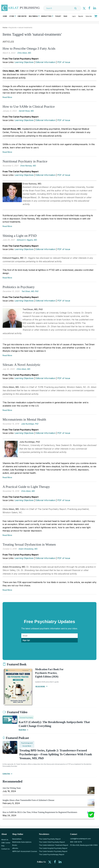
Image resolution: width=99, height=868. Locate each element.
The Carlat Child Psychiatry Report (52, 842)
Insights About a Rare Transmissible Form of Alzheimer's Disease (28, 800)
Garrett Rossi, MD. (26, 111)
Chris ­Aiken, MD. (28, 491)
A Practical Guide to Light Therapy (26, 487)
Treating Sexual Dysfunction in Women (29, 544)
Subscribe (89, 16)
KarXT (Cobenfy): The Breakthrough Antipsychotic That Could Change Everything (54, 724)
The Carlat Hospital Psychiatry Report (53, 848)
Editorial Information (46, 62)
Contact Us (5, 849)
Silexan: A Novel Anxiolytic (22, 365)
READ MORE (40, 686)
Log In (74, 16)
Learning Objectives (24, 62)
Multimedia (33, 16)
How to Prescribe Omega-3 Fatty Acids (29, 49)
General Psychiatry (26, 718)
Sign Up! (26, 640)
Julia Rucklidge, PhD (30, 424)
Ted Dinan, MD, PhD (30, 291)
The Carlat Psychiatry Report (50, 839)
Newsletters (46, 16)
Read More (7, 97)
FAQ (3, 846)
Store (12, 16)
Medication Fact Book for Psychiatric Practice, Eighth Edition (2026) (49, 673)
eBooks (15, 848)
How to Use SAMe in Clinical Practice (29, 107)
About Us (5, 840)
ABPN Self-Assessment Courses (25, 851)
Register (81, 16)
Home (5, 16)
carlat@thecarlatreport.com (80, 839)
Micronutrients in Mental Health (24, 419)
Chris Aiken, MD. (24, 53)
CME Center (22, 16)
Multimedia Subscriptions (22, 842)
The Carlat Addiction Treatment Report (54, 845)
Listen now (6, 774)
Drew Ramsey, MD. (28, 166)
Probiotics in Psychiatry (19, 287)
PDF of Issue (64, 62)
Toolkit (58, 16)
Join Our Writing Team (12, 788)
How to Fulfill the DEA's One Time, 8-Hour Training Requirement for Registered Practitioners (40, 812)
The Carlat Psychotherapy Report (52, 854)
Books (15, 845)
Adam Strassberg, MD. (28, 549)
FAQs (65, 16)
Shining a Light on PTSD (20, 236)
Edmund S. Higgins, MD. (27, 240)
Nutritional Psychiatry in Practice (25, 161)
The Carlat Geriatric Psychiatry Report (53, 851)
